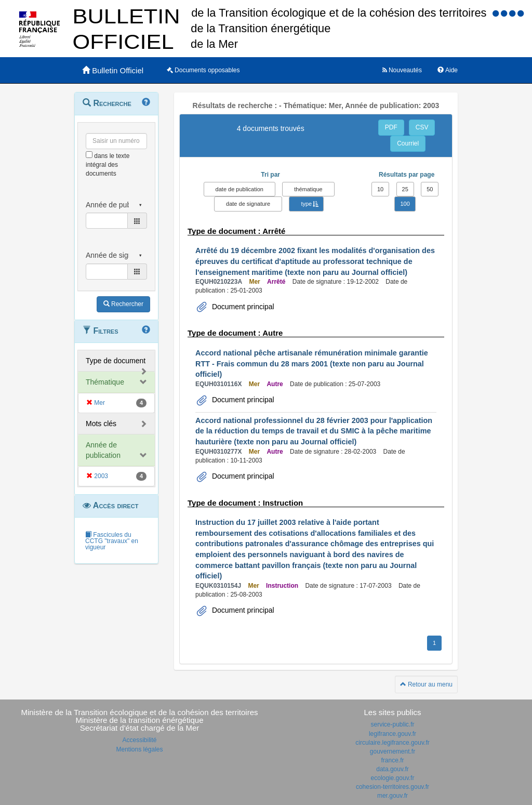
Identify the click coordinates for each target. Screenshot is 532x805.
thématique (308, 189)
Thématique (105, 382)
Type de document (116, 361)
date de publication (240, 189)
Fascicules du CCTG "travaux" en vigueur (112, 541)
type (306, 204)
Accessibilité (139, 740)
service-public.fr (392, 724)
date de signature (248, 204)
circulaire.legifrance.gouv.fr (393, 743)
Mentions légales (139, 749)
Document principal (242, 307)
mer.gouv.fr (393, 796)
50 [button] (430, 189)
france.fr (392, 760)
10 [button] (380, 189)
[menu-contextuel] (89, 155)
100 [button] (405, 204)
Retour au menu (426, 684)
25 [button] (405, 189)
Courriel (408, 143)
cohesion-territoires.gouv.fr (393, 787)
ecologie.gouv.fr (393, 778)
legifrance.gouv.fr (393, 734)
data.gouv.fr (392, 769)
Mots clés (101, 424)
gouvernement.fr (393, 751)
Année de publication (103, 450)
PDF (391, 127)
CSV (422, 127)
